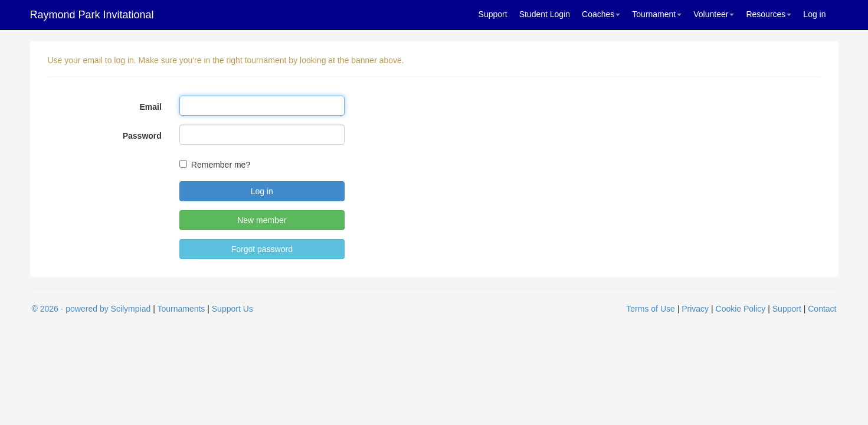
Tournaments (181, 309)
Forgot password (262, 249)
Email (150, 107)
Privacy (695, 309)
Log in (814, 14)
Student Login (545, 14)
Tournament (657, 14)
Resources (769, 14)
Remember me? (221, 165)
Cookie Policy (741, 309)
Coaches (601, 14)
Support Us (232, 309)
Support (493, 14)
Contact (822, 309)
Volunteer (714, 14)
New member (262, 220)
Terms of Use (650, 309)
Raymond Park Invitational (92, 15)
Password (142, 136)
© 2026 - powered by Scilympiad (91, 309)
